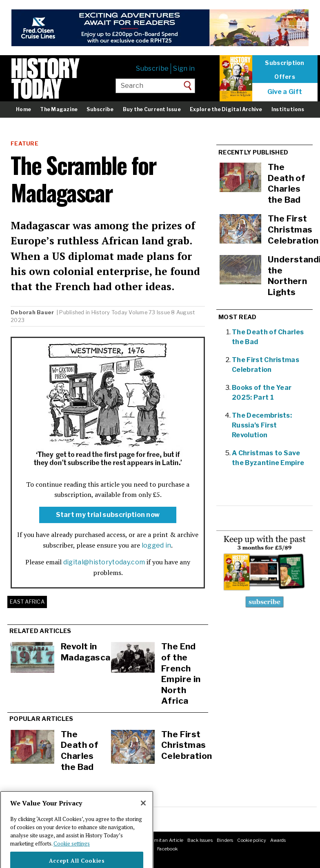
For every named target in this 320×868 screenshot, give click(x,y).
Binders (225, 840)
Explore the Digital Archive (226, 109)
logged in (157, 545)
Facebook (167, 849)
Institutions (288, 109)
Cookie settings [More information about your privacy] (72, 856)
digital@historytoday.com (104, 562)
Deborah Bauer (33, 312)
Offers (285, 77)
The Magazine (59, 109)
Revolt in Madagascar (88, 652)
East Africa (27, 602)
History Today (109, 312)
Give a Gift (285, 92)
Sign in (184, 68)
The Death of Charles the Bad (80, 751)
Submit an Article (164, 840)
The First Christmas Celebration (187, 745)
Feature (24, 144)
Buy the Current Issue (152, 109)
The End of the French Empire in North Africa (181, 673)
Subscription (284, 63)
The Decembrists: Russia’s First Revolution (262, 425)
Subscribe (152, 68)
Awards (278, 840)
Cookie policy (252, 840)
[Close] (143, 816)
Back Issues (200, 840)
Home (23, 109)
